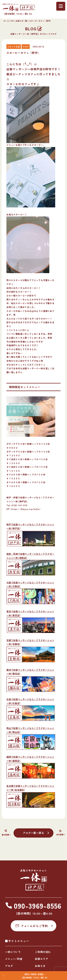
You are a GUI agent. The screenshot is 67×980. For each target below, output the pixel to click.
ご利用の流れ (43, 952)
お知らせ (40, 966)
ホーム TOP (9, 21)
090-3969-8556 (35, 973)
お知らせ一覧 (21, 21)
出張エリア (41, 959)
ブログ (9, 966)
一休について (13, 952)
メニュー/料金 (14, 959)
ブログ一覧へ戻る (33, 833)
